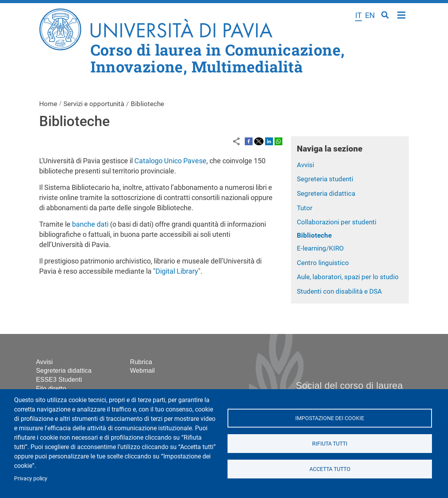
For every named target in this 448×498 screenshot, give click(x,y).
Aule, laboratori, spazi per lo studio (348, 277)
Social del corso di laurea (349, 385)
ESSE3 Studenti (59, 380)
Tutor (305, 208)
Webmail (142, 371)
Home (402, 14)
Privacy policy (31, 478)
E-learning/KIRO (320, 248)
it (359, 15)
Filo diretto (51, 389)
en (370, 15)
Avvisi (305, 165)
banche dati (90, 224)
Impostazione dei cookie (330, 418)
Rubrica (141, 362)
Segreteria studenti (325, 179)
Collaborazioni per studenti (337, 222)
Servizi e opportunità (94, 104)
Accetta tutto (330, 469)
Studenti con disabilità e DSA (339, 291)
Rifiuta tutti (330, 444)
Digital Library (177, 271)
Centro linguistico (323, 263)
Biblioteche (314, 235)
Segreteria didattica (326, 193)
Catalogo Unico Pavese (170, 161)
